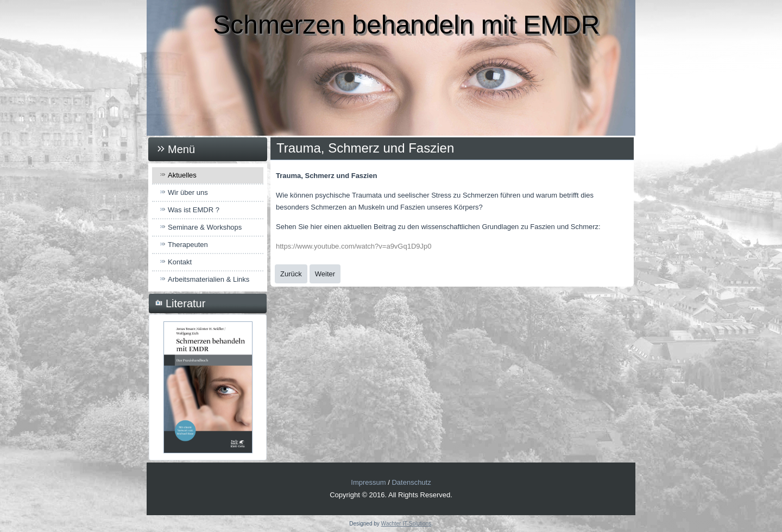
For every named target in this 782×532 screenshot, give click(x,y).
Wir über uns (188, 192)
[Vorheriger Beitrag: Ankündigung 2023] (291, 274)
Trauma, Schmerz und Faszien (365, 148)
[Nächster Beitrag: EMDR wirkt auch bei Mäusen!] (325, 274)
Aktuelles (182, 175)
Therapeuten (188, 245)
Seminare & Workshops (205, 227)
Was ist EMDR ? (194, 210)
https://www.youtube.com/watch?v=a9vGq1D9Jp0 (354, 246)
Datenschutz (411, 482)
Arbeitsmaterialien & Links (209, 279)
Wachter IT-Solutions (406, 524)
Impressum (368, 482)
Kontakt (180, 262)
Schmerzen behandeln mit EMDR (406, 25)
